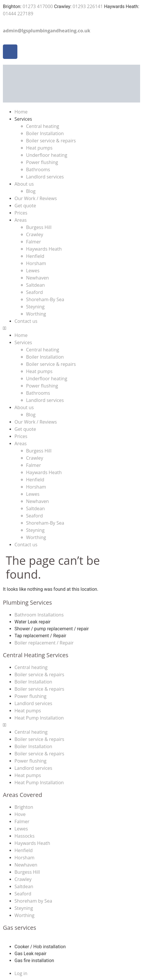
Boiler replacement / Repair (44, 643)
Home (21, 112)
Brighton (24, 807)
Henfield (35, 256)
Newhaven (37, 278)
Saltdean (35, 285)
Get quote (25, 206)
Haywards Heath (44, 249)
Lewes (33, 271)
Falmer (34, 242)
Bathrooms (38, 169)
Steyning (35, 307)
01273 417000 (38, 6)
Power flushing (42, 162)
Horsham (36, 263)
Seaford (34, 292)
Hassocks (24, 836)
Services (23, 119)
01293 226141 (88, 6)
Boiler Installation (45, 133)
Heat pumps (39, 148)
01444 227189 (18, 14)
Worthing (36, 314)
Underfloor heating (47, 155)
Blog (31, 191)
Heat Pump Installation (39, 718)
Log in (21, 973)
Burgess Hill (39, 227)
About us (24, 184)
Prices (21, 213)
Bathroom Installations (39, 615)
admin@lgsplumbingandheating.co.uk (47, 31)
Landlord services (45, 177)
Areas (21, 220)
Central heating (43, 126)
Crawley (35, 234)
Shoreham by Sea (33, 901)
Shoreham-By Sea (45, 299)
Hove (20, 814)
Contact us (26, 321)
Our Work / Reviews (36, 198)
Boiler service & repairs (51, 141)
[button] (71, 328)
